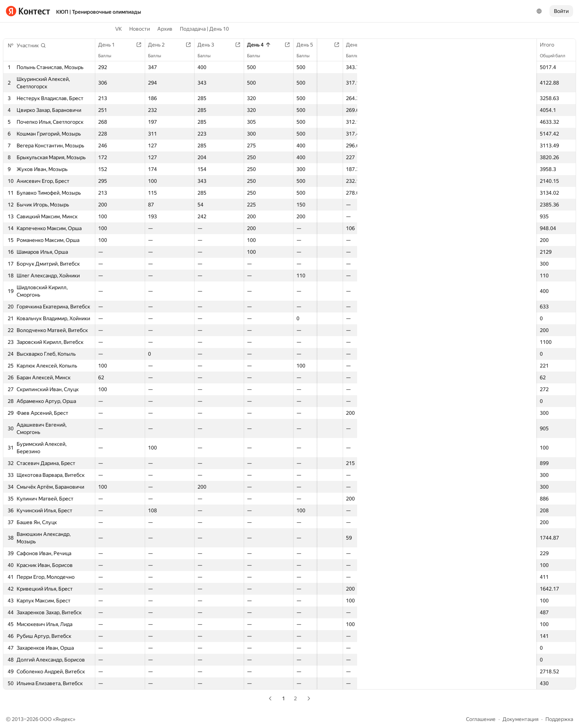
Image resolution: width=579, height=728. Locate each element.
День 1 (110, 45)
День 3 (196, 45)
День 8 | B (414, 45)
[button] (31, 45)
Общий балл (556, 56)
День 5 (282, 45)
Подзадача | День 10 (204, 29)
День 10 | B (502, 45)
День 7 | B (371, 45)
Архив (165, 29)
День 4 (239, 45)
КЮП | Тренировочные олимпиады (99, 12)
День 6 (325, 45)
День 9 (454, 45)
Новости (140, 29)
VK (119, 29)
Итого (551, 45)
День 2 (153, 45)
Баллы (108, 56)
